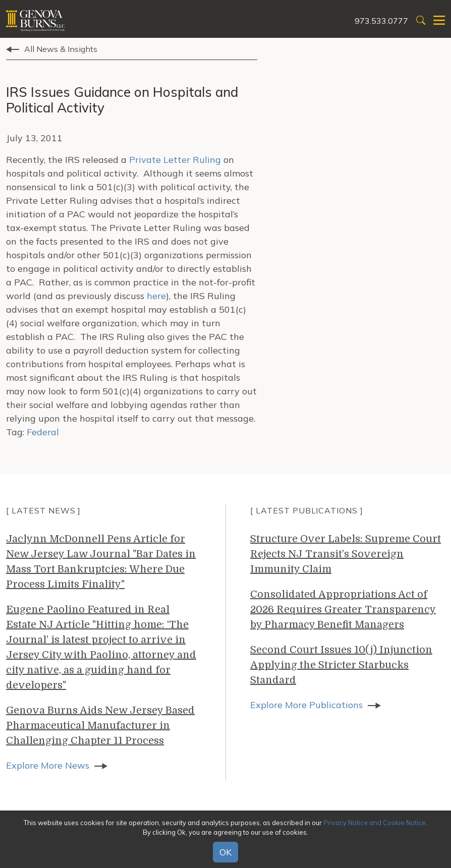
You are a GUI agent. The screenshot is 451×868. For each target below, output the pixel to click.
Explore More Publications (306, 705)
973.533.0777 (381, 21)
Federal (43, 432)
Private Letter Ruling (175, 160)
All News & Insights (61, 49)
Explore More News (48, 765)
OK (225, 852)
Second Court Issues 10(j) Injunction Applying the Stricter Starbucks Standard (341, 665)
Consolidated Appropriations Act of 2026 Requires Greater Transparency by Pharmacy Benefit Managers (343, 610)
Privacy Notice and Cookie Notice (375, 823)
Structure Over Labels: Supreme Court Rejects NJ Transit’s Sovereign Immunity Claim (346, 554)
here (156, 296)
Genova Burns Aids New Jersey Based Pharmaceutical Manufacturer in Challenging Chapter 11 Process (100, 726)
